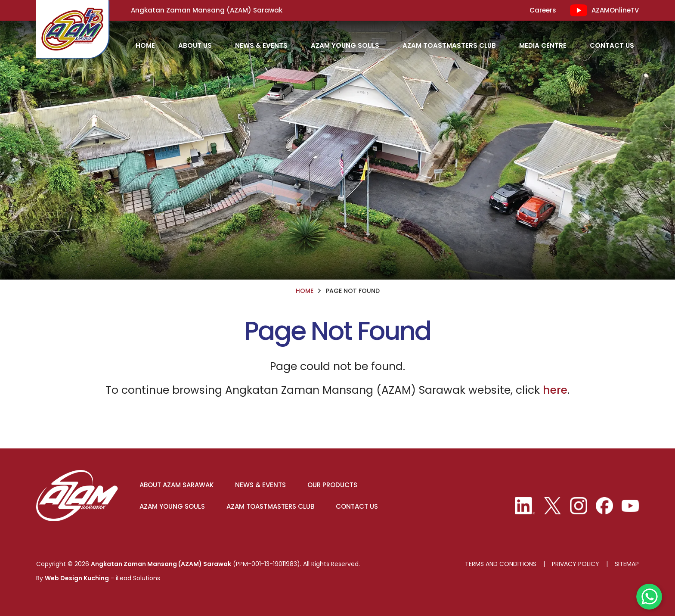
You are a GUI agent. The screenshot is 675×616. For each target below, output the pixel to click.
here (555, 390)
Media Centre (543, 45)
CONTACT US (357, 507)
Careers (543, 10)
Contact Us (612, 45)
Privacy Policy (576, 564)
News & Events (261, 45)
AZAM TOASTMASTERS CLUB (270, 507)
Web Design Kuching (77, 578)
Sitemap (627, 564)
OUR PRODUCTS (332, 485)
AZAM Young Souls (345, 45)
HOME (145, 45)
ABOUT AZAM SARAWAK (176, 485)
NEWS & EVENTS (260, 485)
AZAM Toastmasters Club (449, 45)
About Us (195, 45)
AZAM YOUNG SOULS (172, 507)
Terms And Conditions (501, 564)
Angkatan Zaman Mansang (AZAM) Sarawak (161, 564)
